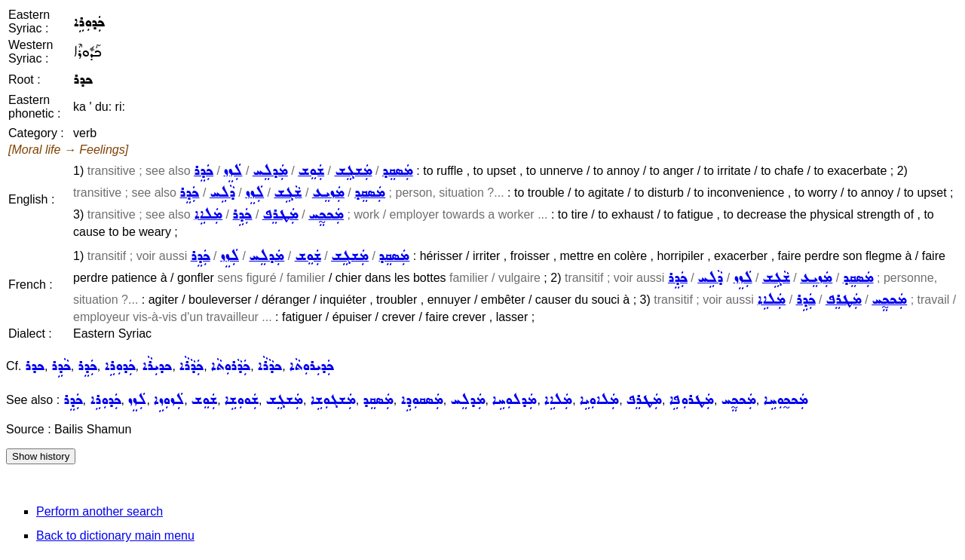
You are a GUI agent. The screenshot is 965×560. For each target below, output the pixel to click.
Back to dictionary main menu (115, 536)
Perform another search (100, 511)
